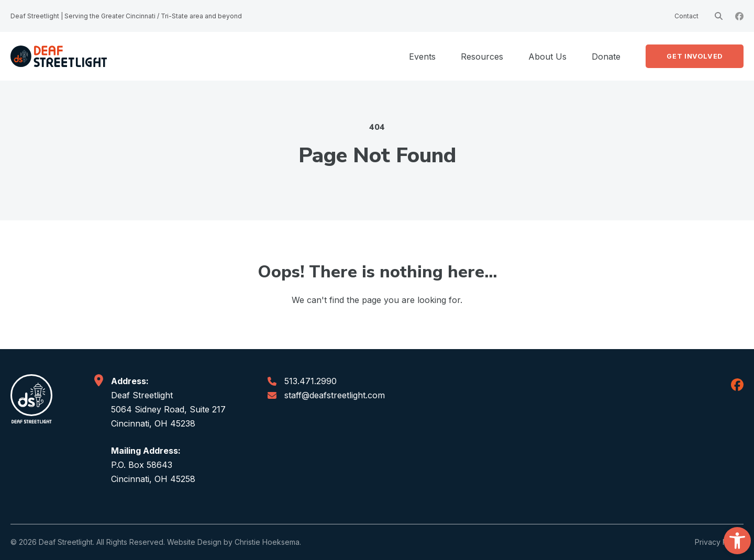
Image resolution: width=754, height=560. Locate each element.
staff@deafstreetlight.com (335, 395)
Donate (606, 57)
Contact (686, 16)
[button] (737, 541)
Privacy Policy (719, 542)
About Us (547, 57)
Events (422, 57)
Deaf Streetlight (66, 542)
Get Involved (695, 56)
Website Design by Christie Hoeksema (233, 542)
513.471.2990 (311, 381)
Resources (482, 57)
